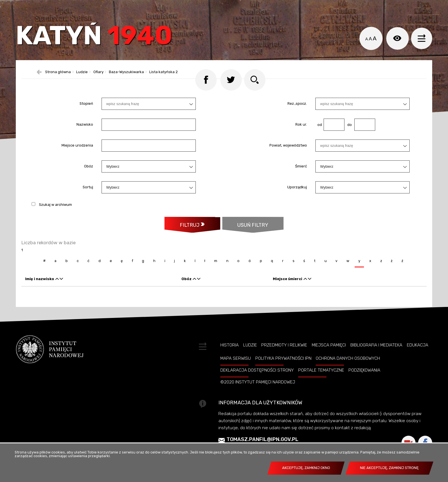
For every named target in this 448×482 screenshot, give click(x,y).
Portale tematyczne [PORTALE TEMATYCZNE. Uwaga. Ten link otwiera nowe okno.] (321, 387)
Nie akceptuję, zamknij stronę (389, 468)
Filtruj (189, 241)
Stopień (86, 120)
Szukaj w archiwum (55, 221)
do (348, 141)
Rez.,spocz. (297, 120)
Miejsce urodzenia (77, 162)
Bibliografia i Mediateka (376, 362)
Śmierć (301, 183)
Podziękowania (364, 387)
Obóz (89, 183)
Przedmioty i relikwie (284, 362)
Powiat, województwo (288, 162)
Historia (230, 362)
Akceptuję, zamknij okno (306, 468)
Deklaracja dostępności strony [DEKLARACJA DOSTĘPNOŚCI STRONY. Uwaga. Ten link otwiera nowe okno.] (257, 387)
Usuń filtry (246, 239)
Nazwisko (85, 141)
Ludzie (250, 362)
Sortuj (88, 203)
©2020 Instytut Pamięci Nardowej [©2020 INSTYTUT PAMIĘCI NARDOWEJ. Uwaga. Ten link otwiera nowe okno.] (258, 399)
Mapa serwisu (236, 375)
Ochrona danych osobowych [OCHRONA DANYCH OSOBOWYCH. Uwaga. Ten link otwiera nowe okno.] (348, 375)
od (319, 141)
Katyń (102, 41)
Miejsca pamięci (329, 362)
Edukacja (418, 362)
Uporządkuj (297, 203)
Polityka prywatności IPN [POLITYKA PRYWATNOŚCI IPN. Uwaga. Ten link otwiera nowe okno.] (283, 375)
